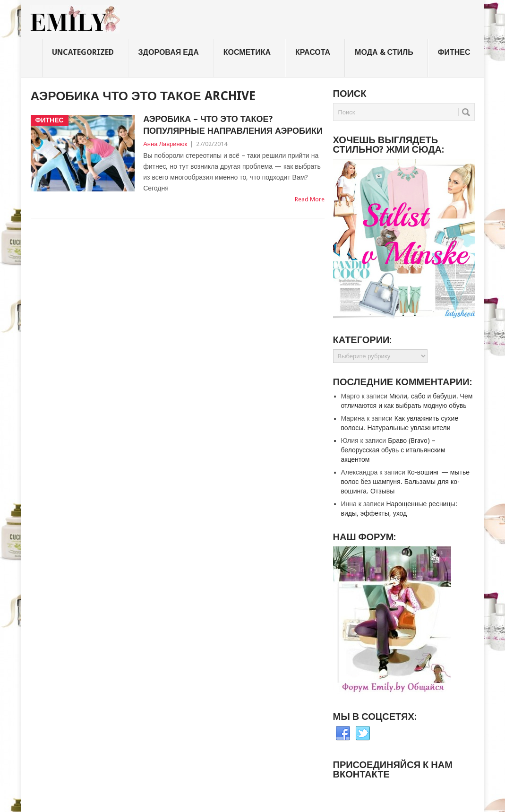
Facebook (343, 734)
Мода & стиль (384, 52)
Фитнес (454, 52)
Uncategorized (83, 52)
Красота (313, 52)
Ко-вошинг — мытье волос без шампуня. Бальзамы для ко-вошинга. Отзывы (405, 482)
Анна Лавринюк (165, 144)
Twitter (363, 734)
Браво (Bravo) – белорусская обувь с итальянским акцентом (393, 450)
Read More (310, 199)
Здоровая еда (169, 52)
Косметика (247, 52)
